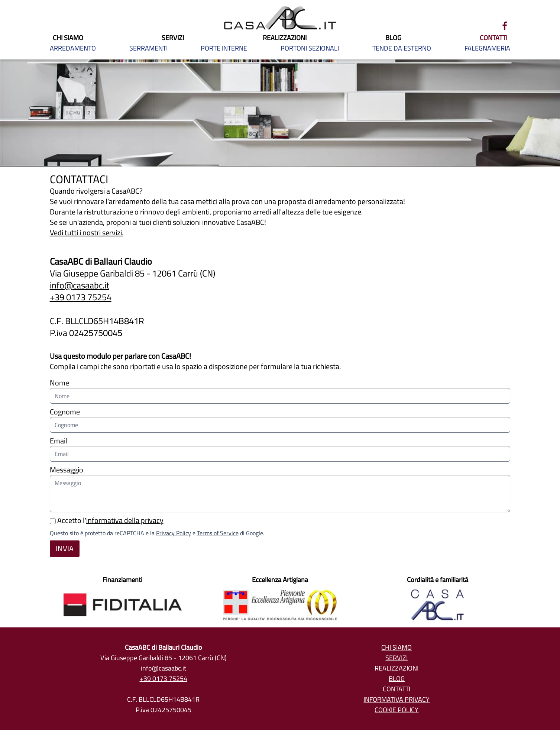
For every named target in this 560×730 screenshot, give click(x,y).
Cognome (280, 419)
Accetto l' (107, 520)
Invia (65, 548)
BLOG (393, 38)
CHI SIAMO (68, 38)
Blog (397, 679)
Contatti (396, 689)
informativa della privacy (125, 520)
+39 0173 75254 (81, 297)
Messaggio (280, 487)
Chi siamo (396, 647)
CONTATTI (493, 38)
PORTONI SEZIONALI (310, 48)
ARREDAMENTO (73, 48)
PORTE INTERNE (224, 48)
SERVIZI (173, 38)
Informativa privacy (396, 699)
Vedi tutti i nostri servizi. (87, 232)
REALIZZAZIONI (285, 38)
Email (280, 448)
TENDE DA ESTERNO (402, 48)
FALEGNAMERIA (487, 48)
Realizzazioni (396, 668)
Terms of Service (218, 533)
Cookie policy (396, 710)
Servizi (396, 658)
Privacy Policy (174, 533)
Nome (280, 390)
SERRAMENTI (148, 48)
